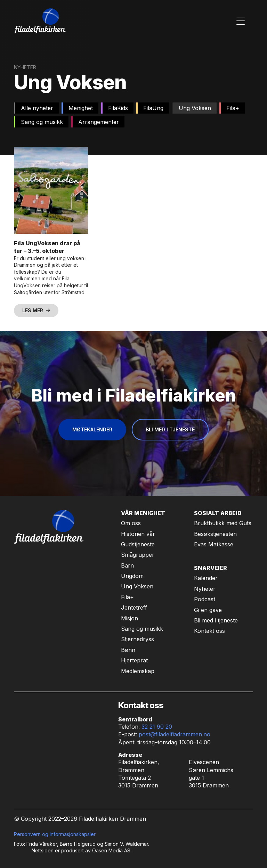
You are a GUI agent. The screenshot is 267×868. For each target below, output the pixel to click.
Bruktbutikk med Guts (223, 523)
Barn (127, 565)
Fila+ (127, 597)
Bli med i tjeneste (216, 620)
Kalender (206, 578)
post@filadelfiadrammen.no (175, 734)
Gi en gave (208, 610)
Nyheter (205, 589)
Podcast (205, 599)
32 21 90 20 (157, 727)
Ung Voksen (137, 586)
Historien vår (138, 534)
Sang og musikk (142, 629)
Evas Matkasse (214, 544)
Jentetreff (134, 607)
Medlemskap (138, 671)
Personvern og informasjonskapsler (55, 834)
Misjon (130, 618)
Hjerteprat (134, 660)
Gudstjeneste (138, 544)
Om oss (131, 523)
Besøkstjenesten (215, 534)
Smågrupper (138, 555)
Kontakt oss (209, 631)
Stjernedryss (137, 639)
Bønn (128, 650)
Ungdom (132, 576)
